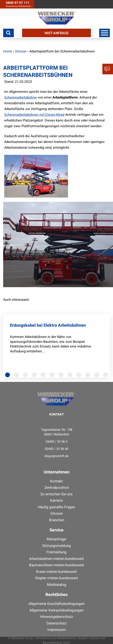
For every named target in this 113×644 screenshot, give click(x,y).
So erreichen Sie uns (56, 494)
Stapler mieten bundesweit (56, 578)
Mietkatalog (57, 585)
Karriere (56, 501)
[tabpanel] (56, 345)
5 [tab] (44, 376)
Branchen (57, 520)
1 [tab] (8, 376)
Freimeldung (56, 552)
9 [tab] (80, 376)
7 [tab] (62, 376)
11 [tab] (98, 376)
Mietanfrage (56, 539)
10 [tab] (89, 376)
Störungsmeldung (57, 546)
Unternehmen (57, 472)
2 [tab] (17, 376)
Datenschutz (56, 623)
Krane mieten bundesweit (56, 572)
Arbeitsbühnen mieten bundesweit (56, 559)
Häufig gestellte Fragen (56, 507)
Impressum (57, 630)
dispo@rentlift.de (56, 456)
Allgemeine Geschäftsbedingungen (56, 604)
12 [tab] (107, 376)
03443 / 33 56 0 (56, 442)
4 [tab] (35, 376)
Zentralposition (57, 488)
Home (8, 51)
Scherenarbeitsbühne (20, 97)
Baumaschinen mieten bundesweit (57, 565)
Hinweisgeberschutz (56, 617)
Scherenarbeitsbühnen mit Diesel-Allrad (34, 115)
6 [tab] (53, 376)
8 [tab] (71, 376)
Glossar (57, 513)
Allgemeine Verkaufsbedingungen (56, 610)
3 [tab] (26, 376)
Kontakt (56, 481)
